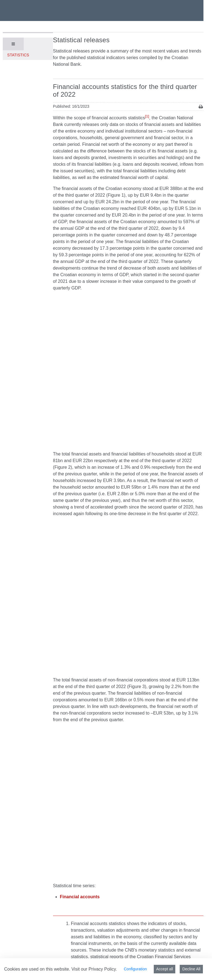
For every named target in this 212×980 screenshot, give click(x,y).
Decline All (191, 969)
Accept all (165, 969)
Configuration (135, 969)
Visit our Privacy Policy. (94, 969)
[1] (147, 116)
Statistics (18, 55)
